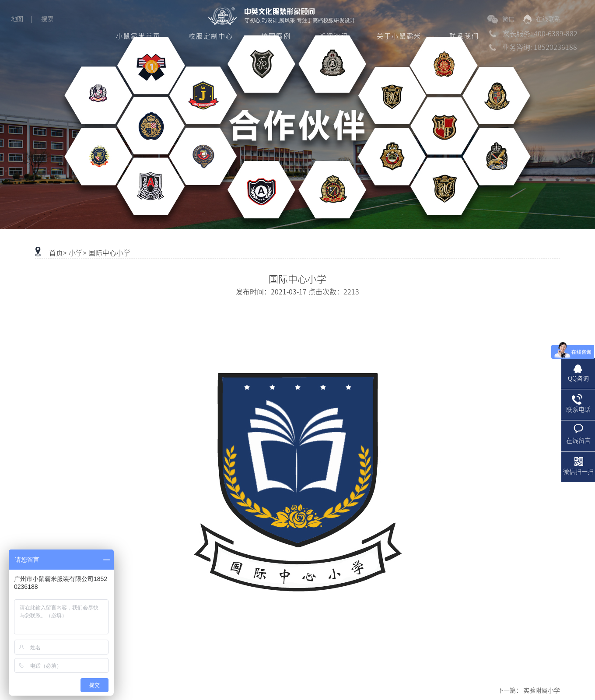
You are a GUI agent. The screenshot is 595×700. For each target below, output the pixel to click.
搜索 (47, 19)
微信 (501, 19)
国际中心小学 (109, 253)
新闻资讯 (334, 36)
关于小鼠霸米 (399, 36)
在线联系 (542, 19)
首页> (58, 253)
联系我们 (464, 36)
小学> (78, 253)
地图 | (22, 19)
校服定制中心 (211, 36)
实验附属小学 (542, 690)
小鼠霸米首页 (138, 36)
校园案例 (276, 36)
